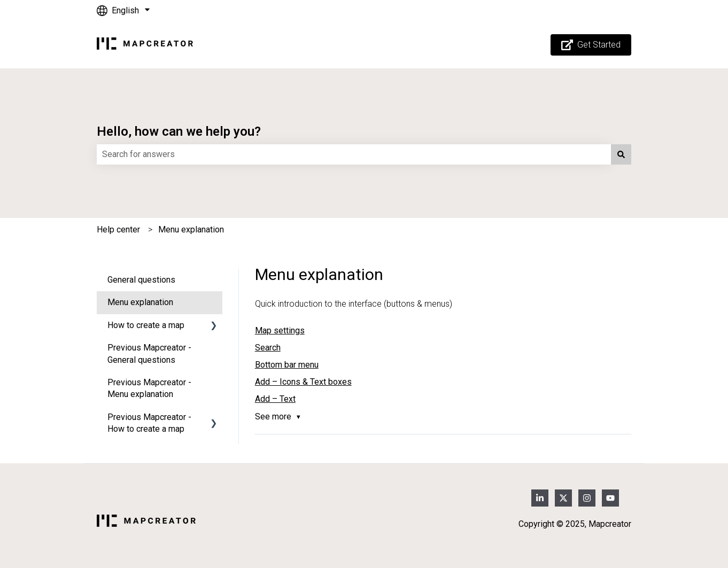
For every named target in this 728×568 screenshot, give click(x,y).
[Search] (621, 154)
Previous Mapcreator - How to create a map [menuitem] (149, 423)
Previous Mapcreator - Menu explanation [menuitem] (149, 388)
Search (268, 348)
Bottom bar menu (287, 365)
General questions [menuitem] (141, 280)
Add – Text (275, 399)
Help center (118, 229)
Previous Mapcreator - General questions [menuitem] (149, 353)
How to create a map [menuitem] (146, 325)
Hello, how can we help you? (179, 131)
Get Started (591, 45)
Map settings (280, 330)
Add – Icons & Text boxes (303, 382)
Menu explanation (191, 229)
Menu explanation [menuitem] (140, 302)
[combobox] (354, 154)
